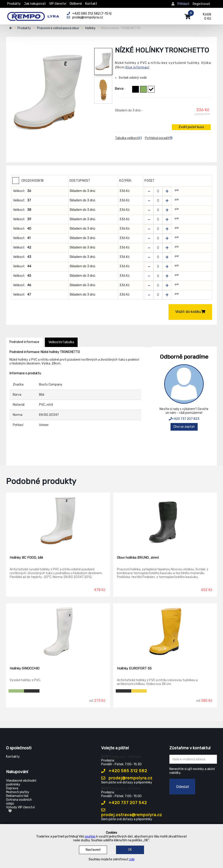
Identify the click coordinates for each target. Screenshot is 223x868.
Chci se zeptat (184, 427)
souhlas (90, 836)
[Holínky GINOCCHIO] (58, 632)
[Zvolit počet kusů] (158, 191)
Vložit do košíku (190, 312)
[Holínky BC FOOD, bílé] (58, 521)
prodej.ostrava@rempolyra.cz (132, 813)
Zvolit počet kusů (191, 127)
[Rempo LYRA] (33, 14)
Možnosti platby (18, 792)
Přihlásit (183, 4)
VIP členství (58, 4)
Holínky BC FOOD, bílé (26, 558)
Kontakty (13, 757)
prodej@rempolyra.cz (127, 778)
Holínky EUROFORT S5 (134, 668)
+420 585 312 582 (124, 771)
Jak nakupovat (35, 4)
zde (132, 859)
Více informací (137, 67)
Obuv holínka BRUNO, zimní (138, 558)
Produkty (14, 4)
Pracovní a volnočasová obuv (58, 28)
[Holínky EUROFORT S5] (165, 632)
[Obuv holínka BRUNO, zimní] (165, 521)
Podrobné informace (24, 342)
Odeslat (183, 787)
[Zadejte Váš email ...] (193, 759)
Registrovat (201, 4)
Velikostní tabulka (61, 342)
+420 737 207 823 (184, 419)
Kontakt (91, 4)
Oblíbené (76, 4)
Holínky (90, 28)
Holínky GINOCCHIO (25, 668)
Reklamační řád (17, 796)
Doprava (12, 788)
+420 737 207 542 (124, 803)
